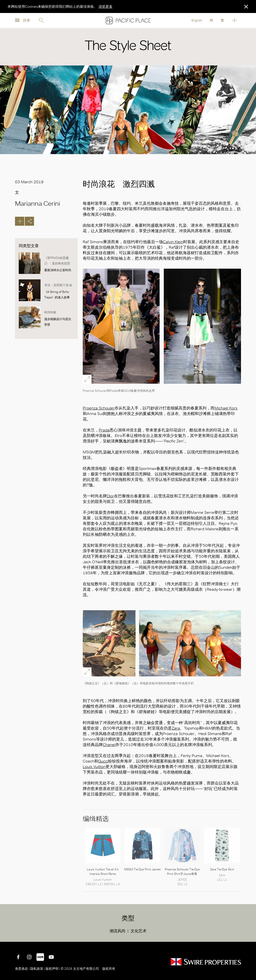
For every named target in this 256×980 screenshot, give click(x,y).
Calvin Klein (173, 242)
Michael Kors (226, 408)
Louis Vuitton (94, 767)
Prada (104, 430)
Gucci (103, 761)
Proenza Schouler (99, 408)
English (197, 20)
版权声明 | (53, 969)
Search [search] (41, 20)
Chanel (109, 745)
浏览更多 (105, 6)
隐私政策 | (37, 969)
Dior (110, 496)
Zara (176, 728)
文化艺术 (138, 931)
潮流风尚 (117, 931)
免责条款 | (23, 969)
